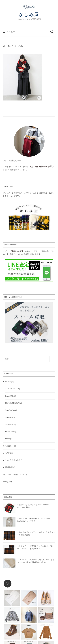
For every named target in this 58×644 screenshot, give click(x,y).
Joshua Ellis (9, 424)
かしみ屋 (29, 15)
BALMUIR (9, 396)
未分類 (6, 482)
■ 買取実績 (7, 467)
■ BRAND (7, 382)
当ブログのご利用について (14, 475)
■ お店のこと (8, 446)
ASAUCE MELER (12, 389)
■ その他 (6, 453)
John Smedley (10, 410)
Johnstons (9, 417)
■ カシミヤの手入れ (11, 460)
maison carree (10, 432)
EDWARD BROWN (13, 403)
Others (8, 439)
